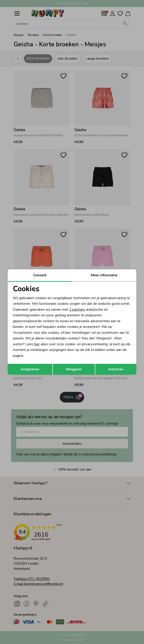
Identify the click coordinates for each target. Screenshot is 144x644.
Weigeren (74, 369)
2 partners (77, 310)
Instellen (116, 369)
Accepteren (30, 369)
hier (37, 344)
